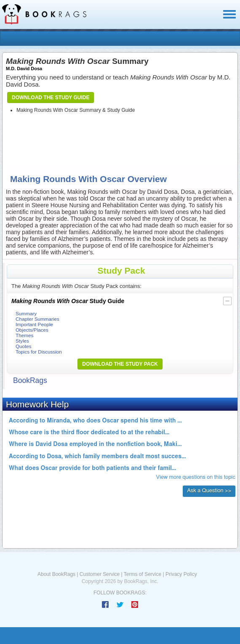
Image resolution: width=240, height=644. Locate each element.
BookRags (30, 380)
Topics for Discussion (39, 352)
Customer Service (100, 574)
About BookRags (56, 574)
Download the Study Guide (51, 98)
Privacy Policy (181, 574)
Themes (24, 335)
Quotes (24, 346)
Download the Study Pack (120, 364)
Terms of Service (143, 574)
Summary (26, 313)
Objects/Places (32, 330)
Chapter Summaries (37, 319)
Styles (22, 341)
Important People (34, 324)
